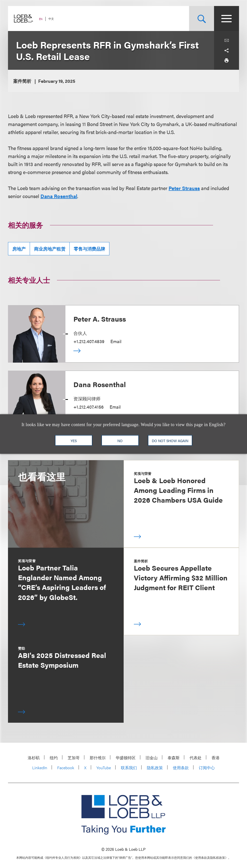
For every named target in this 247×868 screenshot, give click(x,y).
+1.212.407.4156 (89, 407)
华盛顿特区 (126, 758)
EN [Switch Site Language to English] (41, 19)
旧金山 (152, 758)
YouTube (104, 768)
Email (116, 341)
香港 (216, 758)
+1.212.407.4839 (89, 341)
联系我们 (129, 768)
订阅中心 (207, 768)
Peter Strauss (184, 188)
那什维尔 (98, 758)
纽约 (54, 758)
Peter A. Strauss (100, 319)
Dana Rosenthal (59, 196)
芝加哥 (74, 758)
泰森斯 (174, 758)
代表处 (196, 758)
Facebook (66, 768)
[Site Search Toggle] (202, 19)
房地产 (19, 249)
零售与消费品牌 (89, 249)
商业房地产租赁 (50, 249)
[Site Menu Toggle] (227, 19)
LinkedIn (40, 768)
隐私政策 (155, 768)
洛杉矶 (34, 758)
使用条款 (181, 768)
